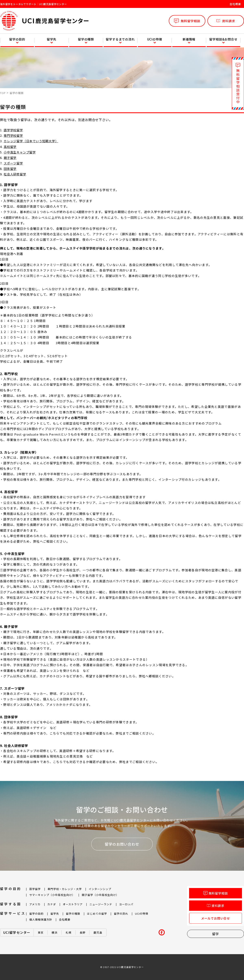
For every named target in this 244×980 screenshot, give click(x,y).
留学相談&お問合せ (223, 39)
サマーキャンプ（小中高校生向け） (52, 895)
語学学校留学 (13, 130)
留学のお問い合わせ (122, 844)
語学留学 (35, 889)
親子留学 (10, 158)
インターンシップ (100, 889)
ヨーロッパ (126, 904)
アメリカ (35, 904)
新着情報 (189, 39)
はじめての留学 (97, 914)
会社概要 (235, 4)
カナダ (52, 904)
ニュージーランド (101, 904)
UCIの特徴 (155, 39)
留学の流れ (121, 914)
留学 (216, 934)
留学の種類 (86, 39)
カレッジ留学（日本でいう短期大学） (31, 141)
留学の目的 (17, 39)
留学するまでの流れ (120, 39)
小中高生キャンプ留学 (20, 152)
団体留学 (10, 169)
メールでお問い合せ (216, 918)
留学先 (52, 39)
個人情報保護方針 (41, 919)
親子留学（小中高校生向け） (100, 895)
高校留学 (10, 147)
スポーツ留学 (13, 163)
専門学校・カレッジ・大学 (65, 889)
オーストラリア (73, 904)
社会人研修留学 (15, 174)
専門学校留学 (13, 135)
